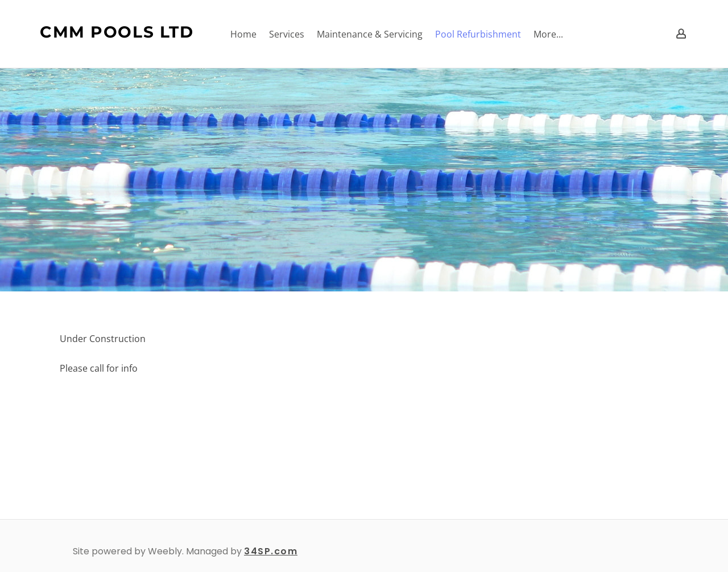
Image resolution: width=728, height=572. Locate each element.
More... (548, 34)
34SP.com (271, 551)
